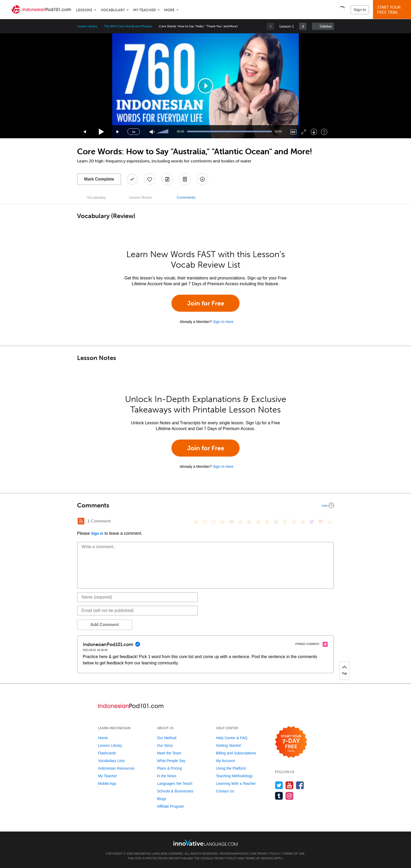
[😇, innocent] (285, 522)
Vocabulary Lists (111, 761)
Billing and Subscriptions (236, 753)
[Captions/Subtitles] (293, 132)
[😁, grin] (214, 522)
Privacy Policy (269, 854)
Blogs (162, 799)
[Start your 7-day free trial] (291, 742)
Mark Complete (99, 179)
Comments (186, 197)
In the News (167, 776)
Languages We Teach (175, 784)
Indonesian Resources (116, 768)
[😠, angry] (240, 522)
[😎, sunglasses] (231, 522)
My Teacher (144, 10)
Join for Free (206, 303)
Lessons (84, 10)
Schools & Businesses (175, 791)
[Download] (314, 132)
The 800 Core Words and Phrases (128, 26)
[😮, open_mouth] (303, 522)
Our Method (167, 738)
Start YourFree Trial (393, 10)
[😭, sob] (276, 522)
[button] (342, 9)
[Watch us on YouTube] (290, 785)
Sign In (360, 10)
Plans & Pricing (169, 768)
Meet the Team (169, 753)
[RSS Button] (81, 521)
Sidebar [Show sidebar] (326, 26)
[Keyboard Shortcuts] (324, 132)
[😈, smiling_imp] (312, 522)
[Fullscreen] (304, 132)
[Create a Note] (167, 179)
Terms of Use (294, 854)
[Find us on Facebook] (300, 785)
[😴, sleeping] (294, 522)
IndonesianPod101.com (238, 854)
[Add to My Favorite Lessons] (150, 179)
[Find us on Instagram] (290, 796)
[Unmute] (152, 132)
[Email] (137, 611)
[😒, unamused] (223, 522)
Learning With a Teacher (236, 784)
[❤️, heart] (321, 522)
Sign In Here (223, 322)
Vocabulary (113, 10)
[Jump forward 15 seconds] (118, 132)
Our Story (165, 745)
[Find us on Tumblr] (279, 796)
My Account (225, 761)
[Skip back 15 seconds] (85, 132)
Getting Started (228, 745)
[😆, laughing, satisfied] (249, 522)
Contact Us (225, 791)
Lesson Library (87, 26)
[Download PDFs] (185, 179)
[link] (303, 26)
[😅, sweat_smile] (258, 522)
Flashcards (107, 753)
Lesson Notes (140, 197)
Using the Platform (231, 768)
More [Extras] (169, 10)
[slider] (163, 132)
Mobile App (107, 784)
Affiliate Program (171, 806)
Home (103, 738)
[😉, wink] (267, 522)
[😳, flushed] (205, 522)
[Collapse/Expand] (206, 505)
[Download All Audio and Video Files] (202, 179)
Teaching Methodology (234, 776)
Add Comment (104, 625)
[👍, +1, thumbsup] (329, 522)
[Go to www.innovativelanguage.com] (206, 842)
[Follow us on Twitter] (279, 785)
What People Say (171, 761)
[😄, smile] (196, 522)
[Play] (102, 132)
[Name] (137, 597)
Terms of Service (259, 858)
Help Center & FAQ (232, 738)
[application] (206, 86)
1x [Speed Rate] (134, 132)
